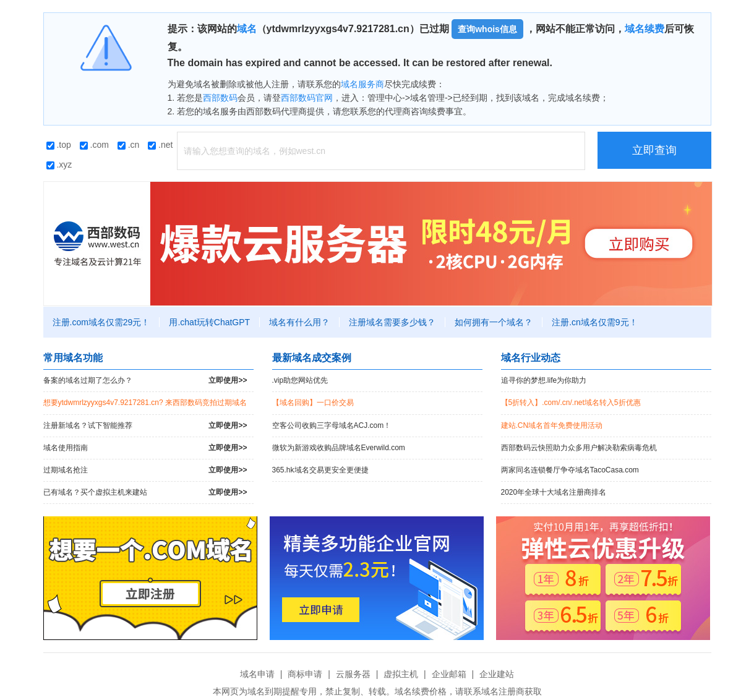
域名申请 (257, 674)
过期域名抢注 (145, 470)
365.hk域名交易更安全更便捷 (320, 470)
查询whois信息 (487, 29)
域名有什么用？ (299, 322)
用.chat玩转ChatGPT (209, 322)
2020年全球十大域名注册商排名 (554, 492)
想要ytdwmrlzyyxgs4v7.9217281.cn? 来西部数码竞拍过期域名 (145, 403)
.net (160, 145)
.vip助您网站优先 (300, 380)
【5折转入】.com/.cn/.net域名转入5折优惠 (571, 403)
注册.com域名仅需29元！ (101, 322)
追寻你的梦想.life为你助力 (544, 380)
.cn (129, 145)
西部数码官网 (307, 98)
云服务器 (353, 674)
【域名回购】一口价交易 (313, 403)
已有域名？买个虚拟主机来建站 (145, 493)
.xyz (59, 164)
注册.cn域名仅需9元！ (594, 322)
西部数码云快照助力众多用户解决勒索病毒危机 (579, 448)
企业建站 (497, 674)
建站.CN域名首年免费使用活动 (552, 425)
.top (59, 145)
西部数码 (220, 98)
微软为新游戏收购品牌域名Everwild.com (339, 448)
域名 (247, 29)
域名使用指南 (145, 448)
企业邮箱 (449, 674)
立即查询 (654, 150)
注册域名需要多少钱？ (392, 322)
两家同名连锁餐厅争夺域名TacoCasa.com (570, 470)
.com (94, 145)
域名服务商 (362, 84)
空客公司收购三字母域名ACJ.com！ (332, 425)
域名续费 (645, 29)
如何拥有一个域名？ (494, 322)
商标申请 (305, 674)
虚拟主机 (401, 674)
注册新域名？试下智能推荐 (145, 426)
